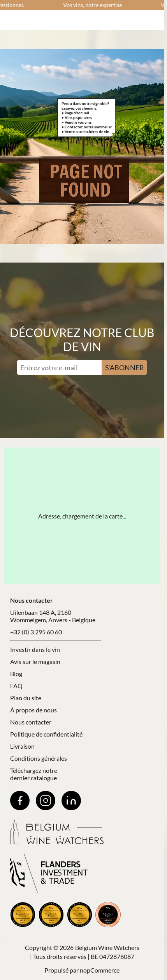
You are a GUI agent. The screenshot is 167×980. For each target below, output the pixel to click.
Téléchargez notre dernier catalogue (34, 774)
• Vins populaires (77, 117)
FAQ (16, 686)
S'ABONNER (125, 367)
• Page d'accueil (75, 113)
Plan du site (26, 698)
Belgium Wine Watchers (107, 947)
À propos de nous (33, 710)
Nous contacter (31, 722)
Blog (16, 674)
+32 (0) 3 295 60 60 (36, 632)
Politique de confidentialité (46, 734)
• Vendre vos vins (76, 122)
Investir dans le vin (35, 649)
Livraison (22, 746)
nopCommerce (100, 970)
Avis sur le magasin (35, 661)
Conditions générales (39, 758)
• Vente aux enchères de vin (85, 131)
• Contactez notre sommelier (87, 127)
